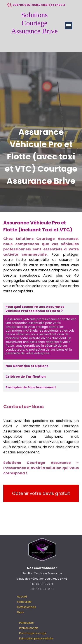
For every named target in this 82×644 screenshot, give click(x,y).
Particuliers (24, 602)
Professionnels (27, 607)
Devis (21, 612)
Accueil (22, 597)
